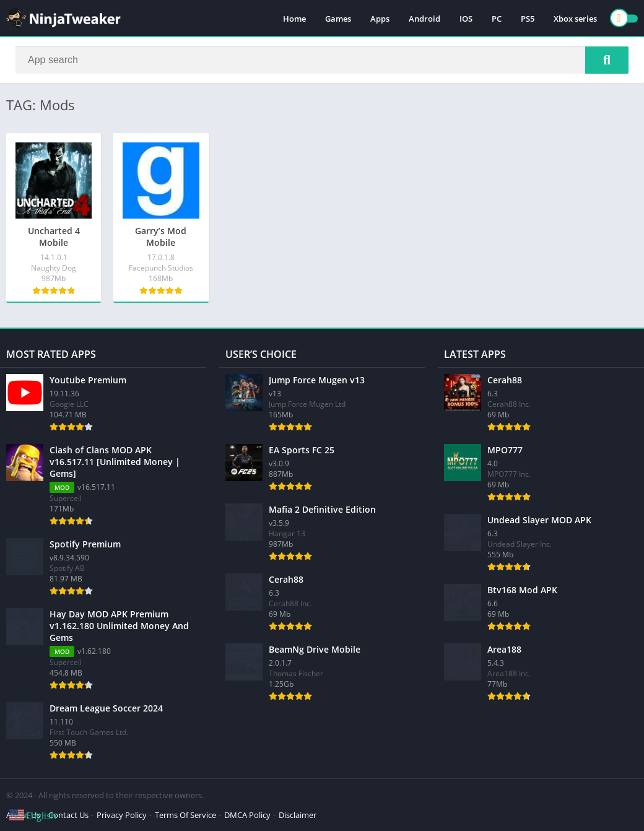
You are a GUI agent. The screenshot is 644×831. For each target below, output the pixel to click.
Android (424, 19)
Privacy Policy (122, 815)
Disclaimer (298, 815)
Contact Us (68, 815)
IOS (466, 19)
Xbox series (575, 19)
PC (497, 19)
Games (338, 19)
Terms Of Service (185, 815)
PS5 (528, 19)
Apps (380, 19)
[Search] (322, 60)
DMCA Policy (247, 815)
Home (294, 19)
